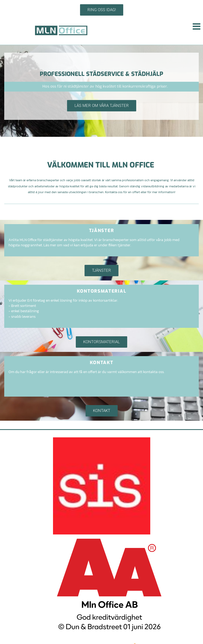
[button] (102, 10)
